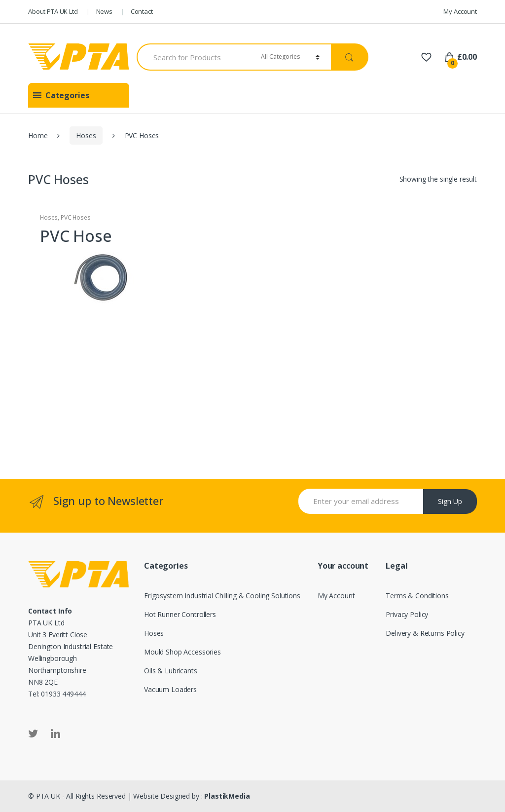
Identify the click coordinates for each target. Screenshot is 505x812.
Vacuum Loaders (170, 689)
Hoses (86, 135)
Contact (142, 11)
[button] (67, 95)
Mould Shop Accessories (182, 652)
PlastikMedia (227, 796)
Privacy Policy (407, 614)
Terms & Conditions (417, 596)
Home (38, 135)
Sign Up (450, 501)
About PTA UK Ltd (53, 11)
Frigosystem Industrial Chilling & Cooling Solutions (222, 596)
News (104, 11)
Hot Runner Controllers (180, 614)
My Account (460, 11)
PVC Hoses (76, 217)
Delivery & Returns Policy (425, 633)
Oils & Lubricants (171, 671)
